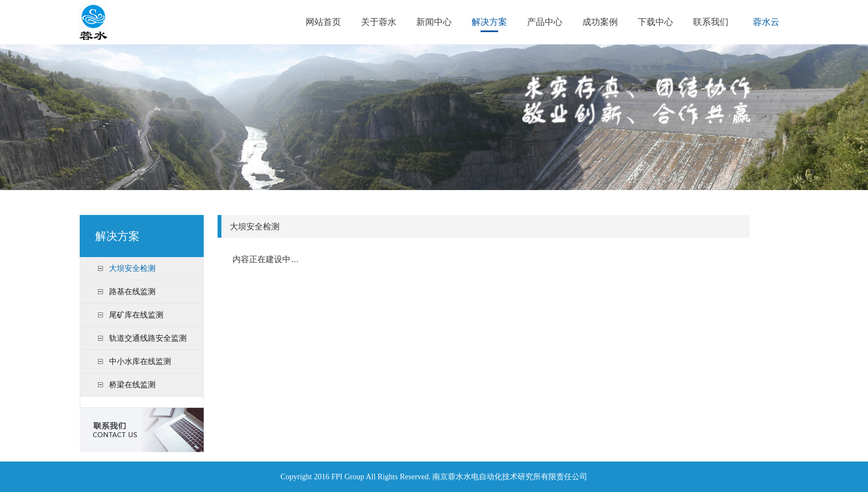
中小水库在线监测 (140, 361)
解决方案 (489, 22)
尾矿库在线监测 (136, 315)
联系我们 (711, 22)
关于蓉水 (379, 22)
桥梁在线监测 (132, 385)
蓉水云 (766, 22)
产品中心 (545, 22)
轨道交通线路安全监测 (148, 338)
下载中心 (655, 22)
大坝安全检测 (132, 268)
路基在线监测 (132, 291)
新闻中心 (434, 22)
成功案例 (600, 22)
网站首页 (323, 22)
